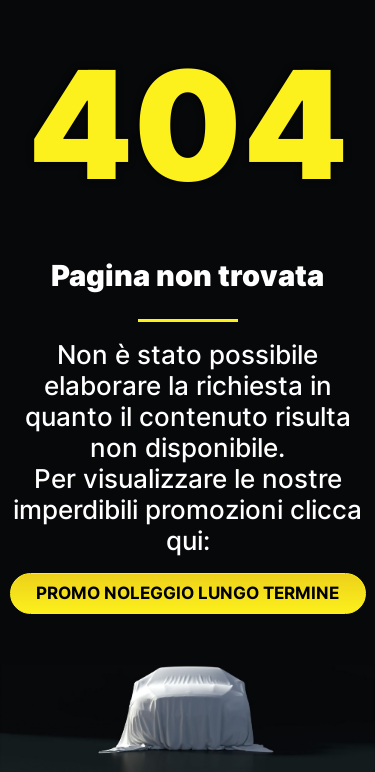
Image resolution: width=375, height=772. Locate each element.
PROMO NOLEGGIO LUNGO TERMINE (187, 593)
